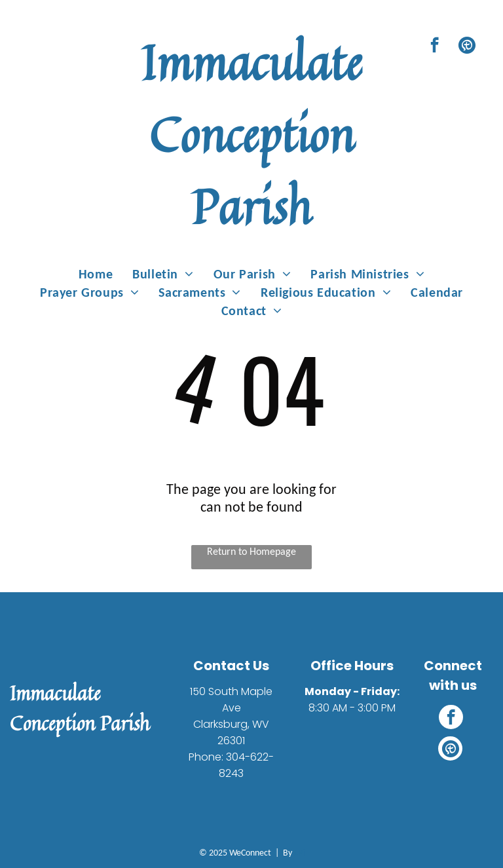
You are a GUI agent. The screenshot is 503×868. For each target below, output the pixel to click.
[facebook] (435, 47)
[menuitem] (96, 274)
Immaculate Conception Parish (251, 134)
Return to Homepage (251, 551)
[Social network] (467, 47)
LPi (299, 853)
